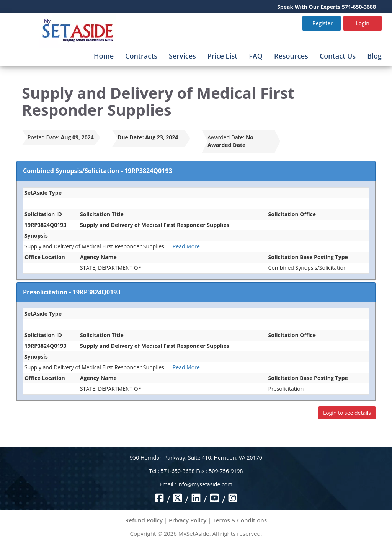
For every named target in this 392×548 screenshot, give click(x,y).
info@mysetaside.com (205, 484)
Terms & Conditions (240, 520)
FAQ (256, 56)
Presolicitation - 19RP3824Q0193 (72, 292)
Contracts (141, 56)
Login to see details (347, 413)
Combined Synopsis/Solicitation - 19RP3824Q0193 (98, 171)
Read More (186, 246)
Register (323, 23)
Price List (223, 56)
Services (182, 56)
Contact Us (338, 56)
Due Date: (131, 137)
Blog (374, 56)
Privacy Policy (188, 520)
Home (104, 56)
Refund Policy (144, 520)
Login (362, 23)
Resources (291, 56)
